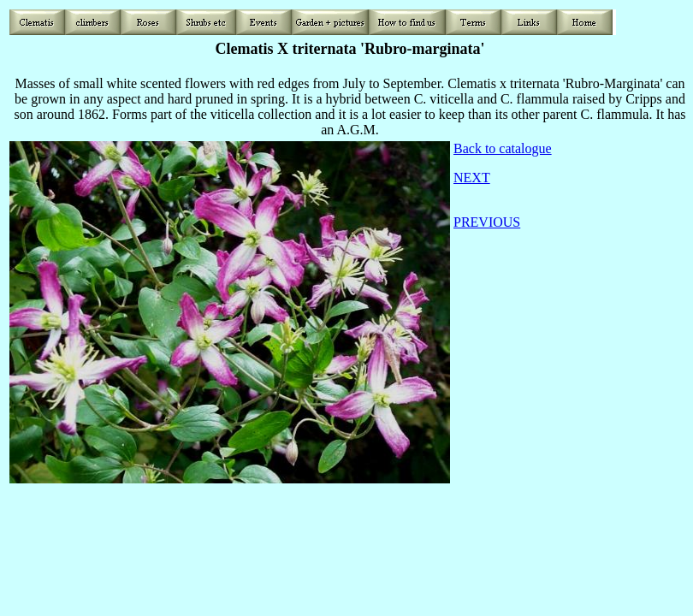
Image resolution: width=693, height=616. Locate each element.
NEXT (472, 178)
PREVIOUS (487, 222)
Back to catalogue (503, 148)
